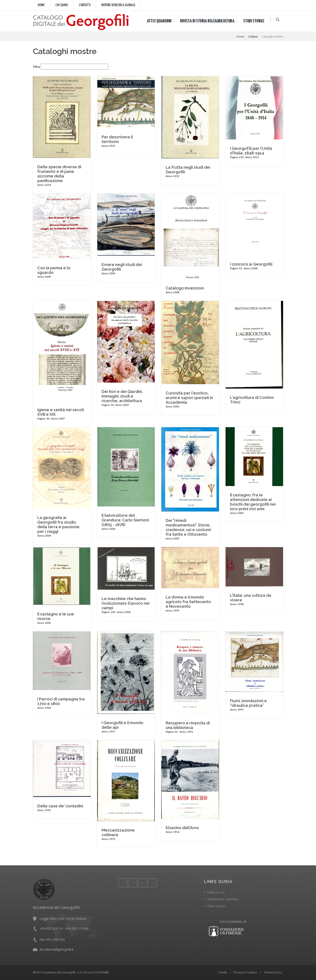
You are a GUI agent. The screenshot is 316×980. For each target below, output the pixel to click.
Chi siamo (62, 5)
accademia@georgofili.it (57, 949)
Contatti (85, 5)
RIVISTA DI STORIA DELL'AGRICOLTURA (208, 21)
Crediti (223, 972)
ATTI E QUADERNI (160, 21)
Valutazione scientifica (223, 899)
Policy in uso (216, 892)
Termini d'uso (273, 972)
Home (41, 5)
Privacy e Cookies (245, 972)
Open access (217, 906)
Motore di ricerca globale (118, 5)
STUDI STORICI (255, 21)
